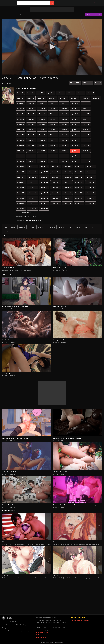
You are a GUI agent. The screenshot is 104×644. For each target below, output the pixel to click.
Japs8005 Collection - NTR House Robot (15, 438)
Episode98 (64, 161)
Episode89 (42, 156)
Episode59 (20, 135)
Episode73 (20, 145)
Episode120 (79, 177)
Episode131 (44, 188)
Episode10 (31, 98)
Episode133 (67, 188)
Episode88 (31, 156)
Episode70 (64, 140)
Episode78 (75, 145)
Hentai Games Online (94, 15)
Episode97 (53, 161)
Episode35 (64, 114)
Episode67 (31, 140)
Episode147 (67, 198)
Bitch (86, 227)
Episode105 (67, 166)
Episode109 (32, 172)
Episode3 (40, 93)
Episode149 (91, 198)
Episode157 (21, 209)
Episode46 (31, 124)
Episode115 (21, 177)
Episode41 (53, 119)
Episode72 (86, 140)
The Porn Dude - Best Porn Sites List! (81, 620)
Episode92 (75, 156)
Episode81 (31, 151)
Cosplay (78, 227)
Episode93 (86, 156)
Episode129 (21, 188)
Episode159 (44, 209)
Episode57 (75, 130)
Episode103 (44, 166)
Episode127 (79, 182)
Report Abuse (41, 637)
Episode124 (44, 182)
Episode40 (42, 119)
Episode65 (86, 135)
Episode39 (31, 119)
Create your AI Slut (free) (10, 268)
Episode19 (42, 103)
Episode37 (86, 114)
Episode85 (75, 151)
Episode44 (86, 119)
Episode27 (53, 109)
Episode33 (42, 114)
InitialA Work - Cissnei (60, 472)
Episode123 (32, 182)
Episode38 (20, 119)
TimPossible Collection (9, 472)
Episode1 (20, 93)
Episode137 (32, 193)
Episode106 (79, 166)
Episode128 (91, 182)
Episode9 (20, 98)
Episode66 (20, 140)
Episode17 (20, 103)
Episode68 (42, 140)
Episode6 (71, 93)
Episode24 (20, 109)
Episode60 (31, 135)
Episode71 (75, 140)
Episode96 (42, 161)
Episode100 (86, 161)
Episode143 (21, 198)
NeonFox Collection (59, 306)
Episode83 (53, 151)
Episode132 (56, 188)
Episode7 (81, 93)
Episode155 (79, 203)
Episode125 (56, 182)
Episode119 (67, 177)
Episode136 (21, 193)
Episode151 (32, 203)
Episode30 (86, 109)
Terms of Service (42, 635)
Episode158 (32, 209)
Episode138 (44, 193)
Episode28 (64, 109)
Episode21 (64, 103)
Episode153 (56, 203)
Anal (70, 227)
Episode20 (53, 103)
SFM (93, 227)
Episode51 (86, 124)
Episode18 (31, 103)
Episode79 (86, 145)
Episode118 (56, 177)
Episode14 (74, 98)
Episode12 (52, 98)
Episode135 (91, 188)
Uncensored (51, 227)
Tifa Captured (6, 373)
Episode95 (31, 161)
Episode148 (79, 198)
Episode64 (75, 135)
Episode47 (42, 124)
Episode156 (91, 203)
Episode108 (21, 172)
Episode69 (53, 140)
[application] (52, 47)
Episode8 (91, 93)
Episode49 (64, 124)
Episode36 (75, 114)
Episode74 (31, 145)
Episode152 (44, 203)
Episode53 (31, 130)
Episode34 (53, 114)
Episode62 (53, 135)
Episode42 (64, 119)
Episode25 (31, 109)
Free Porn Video (93, 3)
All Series (68, 3)
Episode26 (42, 109)
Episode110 (44, 172)
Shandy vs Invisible (59, 340)
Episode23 (86, 103)
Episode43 (75, 119)
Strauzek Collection (8, 505)
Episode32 (31, 114)
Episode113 (79, 172)
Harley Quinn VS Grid (60, 268)
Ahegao (31, 227)
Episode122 (21, 182)
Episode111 (56, 172)
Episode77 (64, 145)
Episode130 (32, 188)
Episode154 (67, 203)
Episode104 (56, 166)
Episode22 (75, 103)
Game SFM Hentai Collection (26, 88)
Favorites (76, 3)
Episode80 (20, 151)
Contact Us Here (42, 632)
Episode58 (86, 130)
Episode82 (42, 151)
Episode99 (75, 161)
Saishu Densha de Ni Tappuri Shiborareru (15, 306)
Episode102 (32, 166)
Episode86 (86, 151)
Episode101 (21, 166)
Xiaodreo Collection (8, 340)
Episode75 (42, 145)
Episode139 (56, 193)
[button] (52, 47)
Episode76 (53, 145)
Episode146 (56, 198)
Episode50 (75, 124)
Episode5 (61, 93)
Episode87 (20, 156)
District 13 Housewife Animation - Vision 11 (67, 438)
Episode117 (44, 177)
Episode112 (67, 172)
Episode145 (44, 198)
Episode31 (20, 114)
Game (13, 227)
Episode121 (91, 177)
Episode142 (91, 193)
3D (6, 227)
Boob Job (41, 227)
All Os (60, 3)
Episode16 (96, 98)
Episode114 (91, 172)
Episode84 (64, 151)
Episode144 (32, 198)
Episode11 (41, 98)
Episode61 (42, 135)
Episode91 (64, 156)
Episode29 (75, 109)
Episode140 (67, 193)
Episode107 (91, 166)
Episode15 (85, 98)
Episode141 (79, 193)
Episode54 (42, 130)
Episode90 (53, 156)
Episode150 (21, 203)
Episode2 (30, 93)
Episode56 (64, 130)
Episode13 (63, 98)
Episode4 (50, 93)
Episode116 (32, 177)
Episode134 (79, 188)
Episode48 (53, 124)
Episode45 (20, 124)
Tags (84, 3)
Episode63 (64, 135)
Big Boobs (22, 227)
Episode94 (20, 161)
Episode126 (67, 182)
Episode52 (20, 130)
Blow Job (62, 227)
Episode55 (53, 130)
